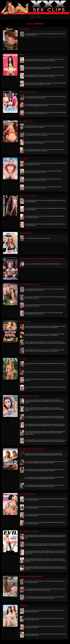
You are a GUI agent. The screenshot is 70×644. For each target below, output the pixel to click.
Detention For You (26, 233)
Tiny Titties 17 (24, 158)
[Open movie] (10, 39)
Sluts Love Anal (25, 322)
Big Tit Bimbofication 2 (28, 494)
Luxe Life (23, 359)
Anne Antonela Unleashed (29, 531)
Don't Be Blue (24, 29)
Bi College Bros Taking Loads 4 (31, 576)
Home (33, 17)
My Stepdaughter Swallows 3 (30, 396)
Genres (39, 17)
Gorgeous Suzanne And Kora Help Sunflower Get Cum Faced (42, 259)
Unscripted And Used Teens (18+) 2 (32, 449)
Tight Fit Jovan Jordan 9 (28, 196)
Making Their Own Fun (28, 92)
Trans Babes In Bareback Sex (30, 284)
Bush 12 (22, 55)
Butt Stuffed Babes (26, 121)
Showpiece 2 (24, 606)
